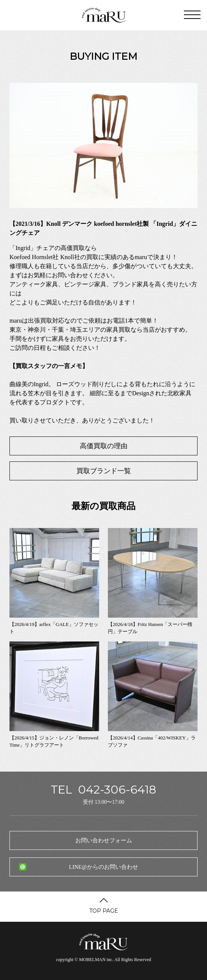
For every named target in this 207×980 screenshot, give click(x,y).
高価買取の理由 (104, 446)
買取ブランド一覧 (104, 471)
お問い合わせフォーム (104, 840)
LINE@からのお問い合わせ (103, 867)
